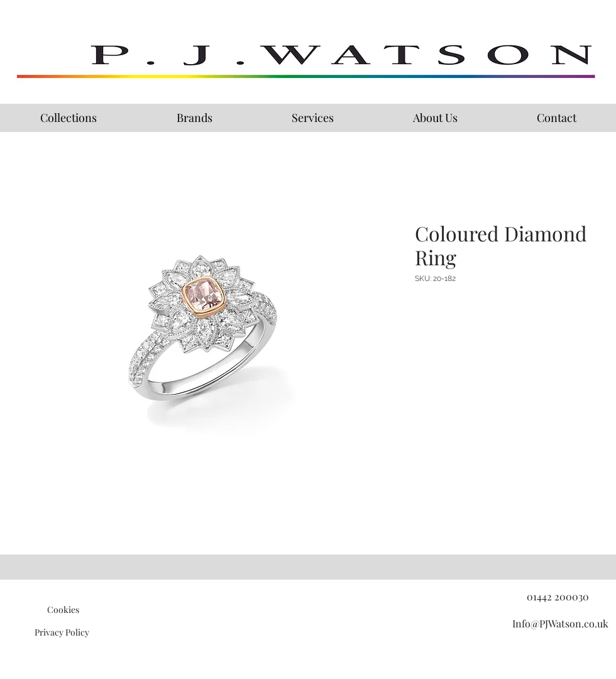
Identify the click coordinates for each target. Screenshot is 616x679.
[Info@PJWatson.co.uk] (560, 624)
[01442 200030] (558, 597)
